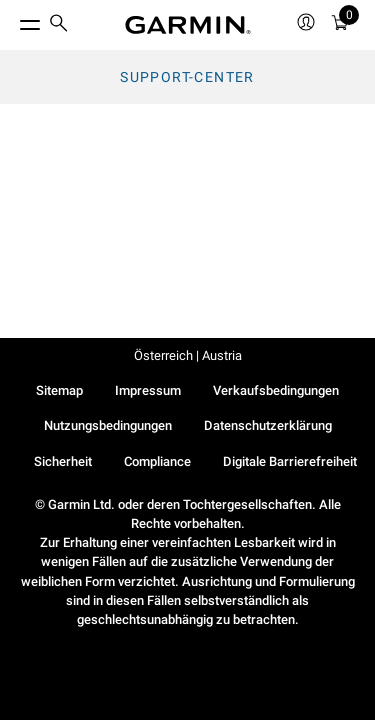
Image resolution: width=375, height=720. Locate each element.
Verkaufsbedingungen (276, 390)
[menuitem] (59, 25)
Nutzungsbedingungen (108, 425)
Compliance (157, 461)
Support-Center (187, 77)
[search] (59, 25)
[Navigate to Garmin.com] (188, 25)
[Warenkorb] (340, 25)
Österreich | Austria (188, 355)
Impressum (148, 390)
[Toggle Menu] (12, 20)
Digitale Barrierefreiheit (290, 461)
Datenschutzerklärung (268, 425)
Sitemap (59, 390)
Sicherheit (63, 461)
